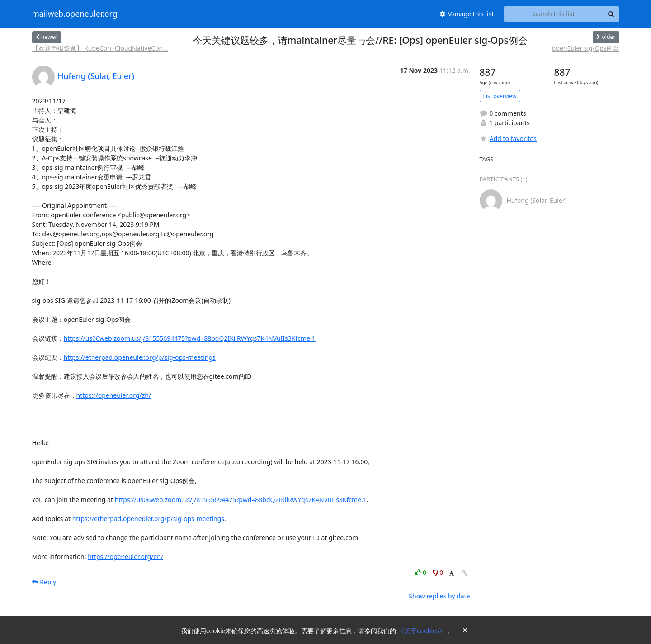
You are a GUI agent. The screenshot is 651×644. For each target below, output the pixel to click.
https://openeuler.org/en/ (125, 557)
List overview (500, 96)
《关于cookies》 (422, 631)
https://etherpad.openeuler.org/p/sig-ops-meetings (140, 357)
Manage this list (467, 14)
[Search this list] (554, 14)
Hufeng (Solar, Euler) (96, 76)
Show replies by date (439, 596)
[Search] (611, 14)
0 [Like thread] (422, 572)
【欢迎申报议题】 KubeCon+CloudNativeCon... (100, 48)
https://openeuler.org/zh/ (114, 395)
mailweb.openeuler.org (75, 14)
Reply (44, 582)
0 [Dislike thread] (438, 572)
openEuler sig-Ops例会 (586, 48)
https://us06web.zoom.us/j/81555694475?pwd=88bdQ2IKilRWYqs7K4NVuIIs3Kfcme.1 (190, 338)
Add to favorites (508, 139)
